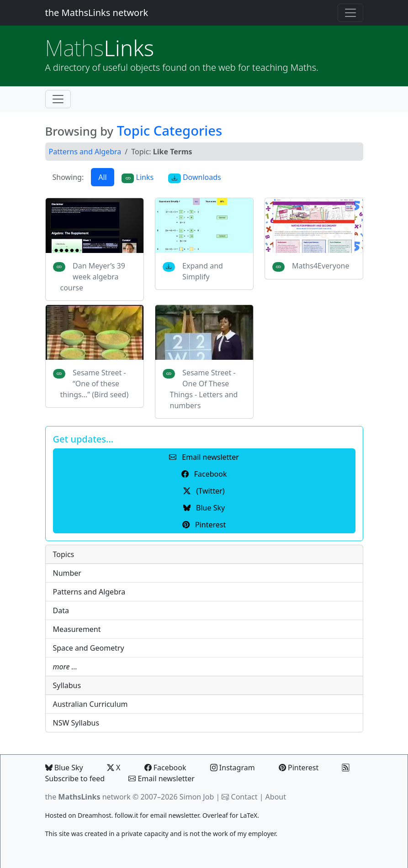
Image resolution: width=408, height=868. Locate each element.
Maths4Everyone (321, 266)
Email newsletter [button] (204, 457)
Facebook (165, 768)
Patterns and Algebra (85, 152)
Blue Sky (64, 768)
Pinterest (299, 768)
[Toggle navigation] (350, 13)
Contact (244, 797)
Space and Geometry (89, 648)
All (102, 177)
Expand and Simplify (203, 271)
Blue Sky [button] (204, 508)
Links (100, 48)
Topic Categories (170, 131)
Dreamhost (94, 815)
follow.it (127, 815)
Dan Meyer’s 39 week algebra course (93, 277)
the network (88, 797)
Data (61, 610)
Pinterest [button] (204, 525)
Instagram (233, 768)
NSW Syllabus (76, 723)
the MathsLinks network (97, 13)
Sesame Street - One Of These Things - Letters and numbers (204, 389)
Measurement (77, 629)
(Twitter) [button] (204, 491)
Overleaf (215, 815)
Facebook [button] (204, 474)
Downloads (195, 177)
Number (67, 573)
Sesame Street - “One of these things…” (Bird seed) (95, 384)
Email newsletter (162, 779)
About (276, 797)
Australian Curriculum (90, 704)
